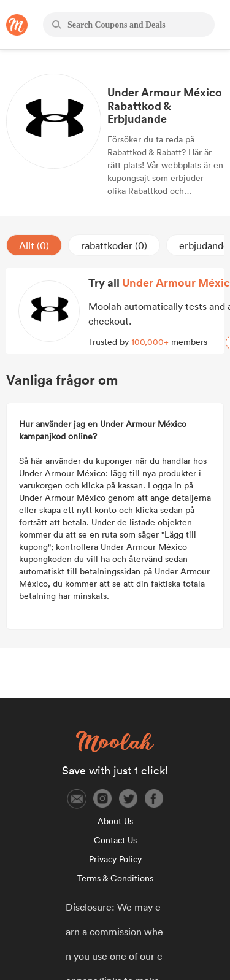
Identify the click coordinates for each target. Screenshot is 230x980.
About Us (115, 821)
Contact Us (115, 840)
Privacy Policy (115, 859)
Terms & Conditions (115, 878)
